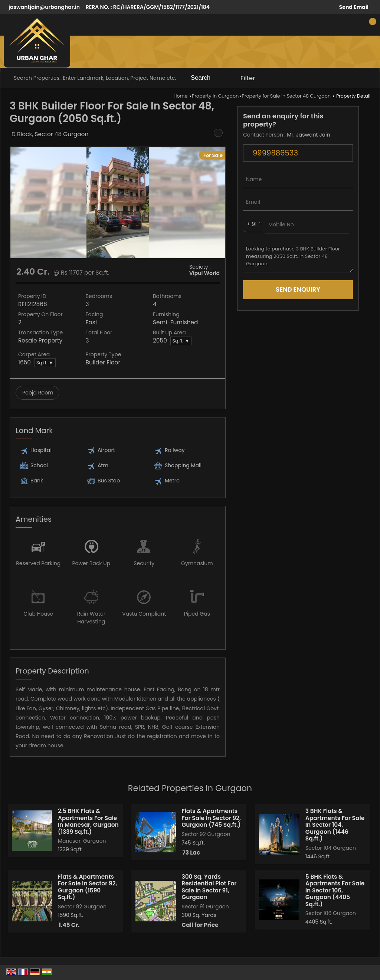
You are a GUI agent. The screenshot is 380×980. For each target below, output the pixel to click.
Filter (248, 78)
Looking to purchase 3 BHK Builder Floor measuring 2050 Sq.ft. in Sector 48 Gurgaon (298, 257)
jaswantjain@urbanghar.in (44, 7)
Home (181, 96)
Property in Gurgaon (215, 96)
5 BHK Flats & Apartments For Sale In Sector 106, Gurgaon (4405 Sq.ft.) (335, 890)
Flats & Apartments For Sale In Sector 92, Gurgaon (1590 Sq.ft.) (87, 887)
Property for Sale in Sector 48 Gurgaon (286, 96)
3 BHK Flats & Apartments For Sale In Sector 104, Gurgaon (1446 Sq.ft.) (335, 825)
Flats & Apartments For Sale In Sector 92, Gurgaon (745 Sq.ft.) (211, 818)
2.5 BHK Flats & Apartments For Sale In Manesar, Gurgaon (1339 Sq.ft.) (88, 821)
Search (201, 78)
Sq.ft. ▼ (181, 341)
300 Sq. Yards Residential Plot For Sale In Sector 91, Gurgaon (209, 887)
